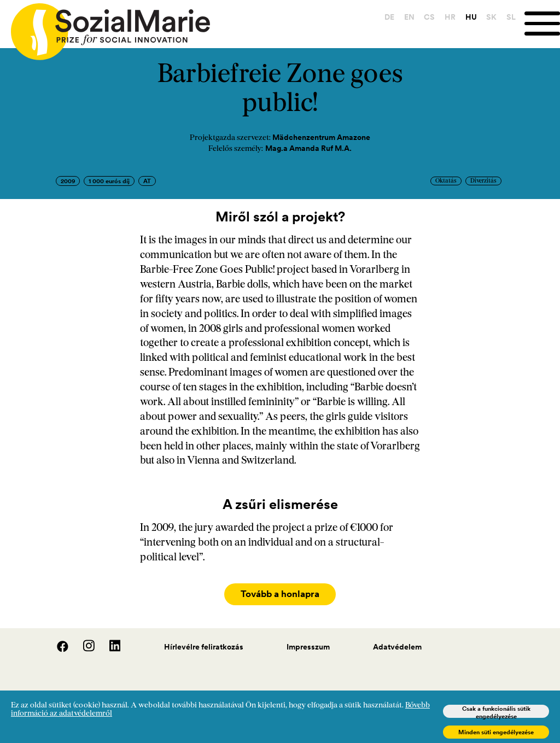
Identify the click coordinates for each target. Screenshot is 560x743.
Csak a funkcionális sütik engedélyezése (496, 711)
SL (511, 17)
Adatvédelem (397, 641)
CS (429, 17)
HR (450, 17)
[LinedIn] (109, 644)
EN (409, 17)
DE (389, 17)
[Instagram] (83, 644)
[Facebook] (57, 644)
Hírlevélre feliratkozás (204, 641)
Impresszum (308, 641)
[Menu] (542, 24)
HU (471, 17)
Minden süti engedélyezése (496, 732)
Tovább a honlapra (280, 594)
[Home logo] (105, 27)
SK (491, 17)
